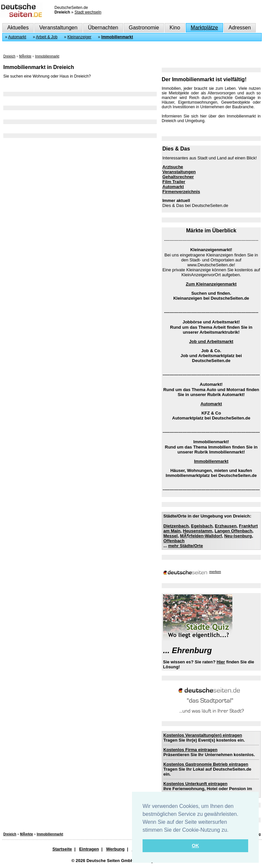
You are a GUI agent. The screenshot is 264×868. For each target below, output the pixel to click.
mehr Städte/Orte (185, 546)
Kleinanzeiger (79, 37)
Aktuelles (18, 28)
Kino (175, 28)
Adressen (240, 28)
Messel (170, 536)
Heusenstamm (198, 531)
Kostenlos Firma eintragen (190, 750)
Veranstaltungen (58, 28)
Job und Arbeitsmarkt (211, 341)
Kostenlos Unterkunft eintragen (195, 784)
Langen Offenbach (233, 531)
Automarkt (17, 37)
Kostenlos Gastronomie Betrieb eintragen (206, 764)
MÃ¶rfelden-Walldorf (201, 536)
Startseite (62, 849)
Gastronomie (144, 28)
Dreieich (9, 56)
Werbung (115, 849)
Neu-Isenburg (238, 536)
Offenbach (174, 541)
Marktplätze (204, 28)
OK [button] (195, 846)
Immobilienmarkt (117, 37)
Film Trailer (174, 182)
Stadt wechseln (88, 12)
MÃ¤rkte (25, 56)
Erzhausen (226, 526)
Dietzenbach (176, 526)
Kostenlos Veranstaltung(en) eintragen (203, 735)
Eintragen (89, 849)
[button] (231, 830)
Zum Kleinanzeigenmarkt (211, 284)
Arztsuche (173, 167)
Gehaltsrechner (178, 177)
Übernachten (103, 28)
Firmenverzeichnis (181, 192)
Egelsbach (202, 526)
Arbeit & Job (47, 37)
